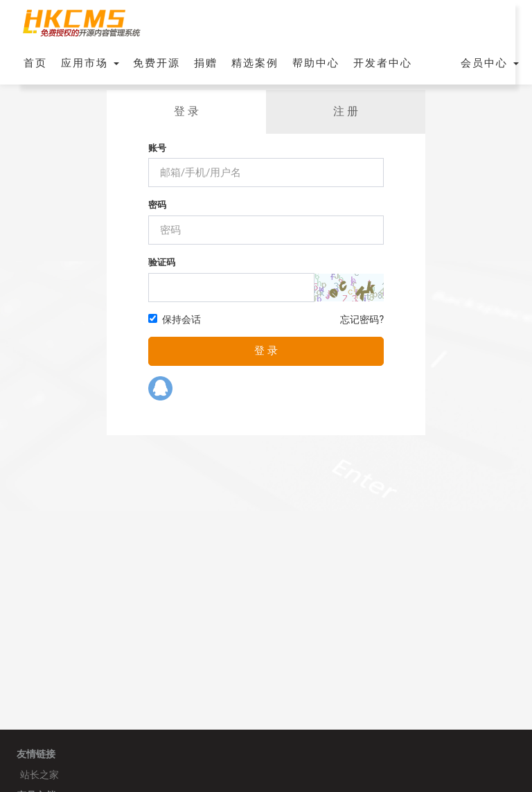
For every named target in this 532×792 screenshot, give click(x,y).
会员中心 (490, 63)
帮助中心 (316, 63)
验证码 (162, 262)
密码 (157, 205)
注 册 (346, 111)
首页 (35, 63)
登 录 (186, 111)
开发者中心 (383, 63)
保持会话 (175, 319)
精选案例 (255, 63)
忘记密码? (362, 319)
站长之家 (39, 775)
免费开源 (157, 63)
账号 (157, 148)
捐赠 (206, 63)
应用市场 (90, 63)
